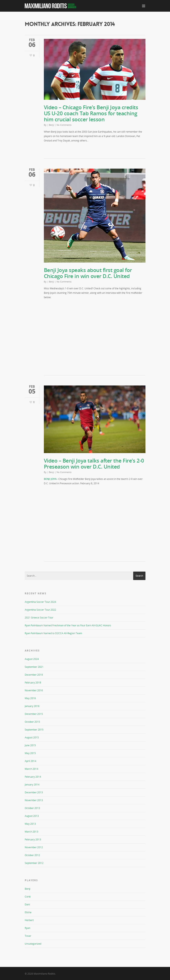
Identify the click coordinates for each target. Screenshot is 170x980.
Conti (28, 897)
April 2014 (30, 761)
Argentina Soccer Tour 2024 (40, 602)
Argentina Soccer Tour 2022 (40, 610)
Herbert (29, 920)
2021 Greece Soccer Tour (39, 618)
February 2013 (33, 839)
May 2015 (30, 753)
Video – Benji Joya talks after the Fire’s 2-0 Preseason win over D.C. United (94, 464)
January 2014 (32, 785)
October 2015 (32, 722)
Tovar (28, 936)
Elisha (28, 912)
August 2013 (32, 816)
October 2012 (32, 855)
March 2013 (31, 832)
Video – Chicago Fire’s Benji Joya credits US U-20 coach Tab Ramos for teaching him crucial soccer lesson (91, 113)
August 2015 (32, 737)
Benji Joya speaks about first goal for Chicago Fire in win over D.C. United (88, 273)
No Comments (64, 125)
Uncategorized (33, 944)
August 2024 (32, 659)
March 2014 (31, 769)
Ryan (27, 928)
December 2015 (34, 714)
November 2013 (34, 800)
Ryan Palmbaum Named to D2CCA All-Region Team (53, 633)
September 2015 (34, 730)
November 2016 (34, 690)
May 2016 (30, 698)
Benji (52, 125)
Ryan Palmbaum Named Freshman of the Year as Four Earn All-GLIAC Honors (68, 625)
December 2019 (34, 675)
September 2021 (34, 667)
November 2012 (34, 847)
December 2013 (34, 792)
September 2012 (34, 863)
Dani (27, 904)
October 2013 (32, 808)
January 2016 (32, 706)
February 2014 (33, 777)
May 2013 (30, 824)
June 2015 (30, 745)
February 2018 (33, 683)
